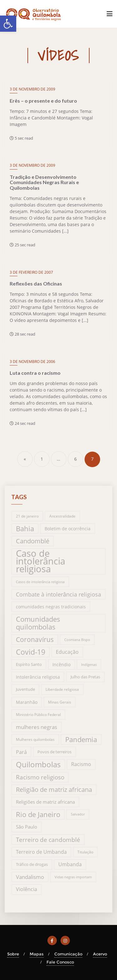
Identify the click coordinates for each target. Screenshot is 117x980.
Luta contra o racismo (35, 373)
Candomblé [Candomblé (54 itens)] (33, 541)
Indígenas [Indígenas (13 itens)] (89, 664)
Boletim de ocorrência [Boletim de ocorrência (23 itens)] (68, 529)
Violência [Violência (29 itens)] (27, 889)
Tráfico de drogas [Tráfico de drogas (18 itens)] (32, 864)
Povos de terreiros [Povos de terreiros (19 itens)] (54, 752)
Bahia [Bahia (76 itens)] (25, 529)
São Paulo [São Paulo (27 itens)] (27, 827)
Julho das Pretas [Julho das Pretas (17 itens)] (85, 677)
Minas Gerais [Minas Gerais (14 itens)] (60, 702)
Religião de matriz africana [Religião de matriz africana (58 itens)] (54, 790)
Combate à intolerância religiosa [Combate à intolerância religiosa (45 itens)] (58, 594)
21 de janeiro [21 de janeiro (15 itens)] (27, 516)
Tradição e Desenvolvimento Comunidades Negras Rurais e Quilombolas (44, 182)
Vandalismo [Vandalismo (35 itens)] (30, 877)
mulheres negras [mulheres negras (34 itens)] (37, 727)
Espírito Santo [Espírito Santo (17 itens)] (29, 664)
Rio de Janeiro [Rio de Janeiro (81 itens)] (38, 814)
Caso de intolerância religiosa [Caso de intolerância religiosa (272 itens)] (41, 561)
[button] (8, 24)
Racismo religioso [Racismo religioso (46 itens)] (40, 777)
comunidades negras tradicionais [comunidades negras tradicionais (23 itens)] (51, 607)
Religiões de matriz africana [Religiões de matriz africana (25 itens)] (45, 802)
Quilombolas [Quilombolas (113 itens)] (38, 764)
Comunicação (68, 954)
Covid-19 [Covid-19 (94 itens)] (31, 652)
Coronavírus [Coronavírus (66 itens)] (35, 639)
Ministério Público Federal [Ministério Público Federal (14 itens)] (38, 715)
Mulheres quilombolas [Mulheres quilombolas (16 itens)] (35, 739)
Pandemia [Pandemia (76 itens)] (81, 739)
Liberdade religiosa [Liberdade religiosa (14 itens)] (62, 689)
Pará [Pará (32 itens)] (21, 752)
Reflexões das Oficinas (36, 283)
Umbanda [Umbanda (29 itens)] (70, 864)
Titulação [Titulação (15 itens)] (85, 852)
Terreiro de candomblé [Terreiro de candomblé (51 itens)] (48, 840)
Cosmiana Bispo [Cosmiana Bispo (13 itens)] (77, 640)
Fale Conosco (60, 962)
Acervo (100, 954)
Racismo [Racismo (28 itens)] (81, 764)
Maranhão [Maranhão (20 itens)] (27, 702)
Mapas (37, 954)
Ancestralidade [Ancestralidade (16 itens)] (62, 516)
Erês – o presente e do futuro (43, 101)
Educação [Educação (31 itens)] (67, 652)
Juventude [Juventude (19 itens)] (25, 689)
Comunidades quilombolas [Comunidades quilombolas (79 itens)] (38, 623)
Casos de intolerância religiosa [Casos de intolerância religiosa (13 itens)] (40, 582)
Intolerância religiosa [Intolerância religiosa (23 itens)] (38, 677)
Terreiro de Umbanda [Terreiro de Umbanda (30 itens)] (41, 852)
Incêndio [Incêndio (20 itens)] (61, 664)
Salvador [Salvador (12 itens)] (78, 814)
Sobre (13, 954)
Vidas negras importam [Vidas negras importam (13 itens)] (73, 877)
